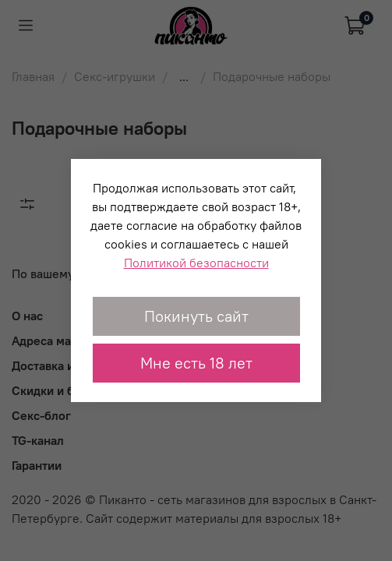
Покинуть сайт (196, 316)
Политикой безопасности (196, 263)
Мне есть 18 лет (196, 363)
